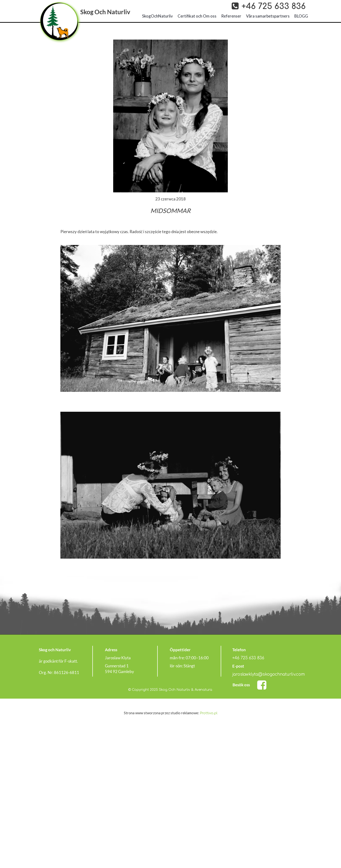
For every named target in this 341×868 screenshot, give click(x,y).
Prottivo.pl (209, 713)
